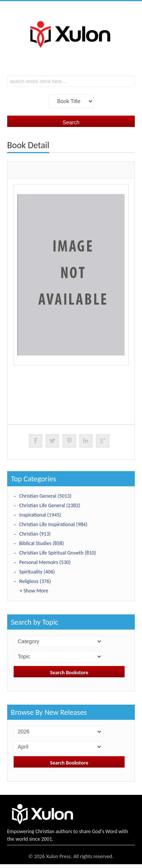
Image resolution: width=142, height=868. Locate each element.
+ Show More (34, 591)
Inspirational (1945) (40, 515)
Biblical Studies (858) (42, 543)
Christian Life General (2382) (50, 505)
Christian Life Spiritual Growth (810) (58, 553)
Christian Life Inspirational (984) (53, 524)
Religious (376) (35, 581)
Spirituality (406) (37, 572)
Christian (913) (35, 534)
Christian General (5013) (45, 496)
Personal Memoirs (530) (45, 562)
